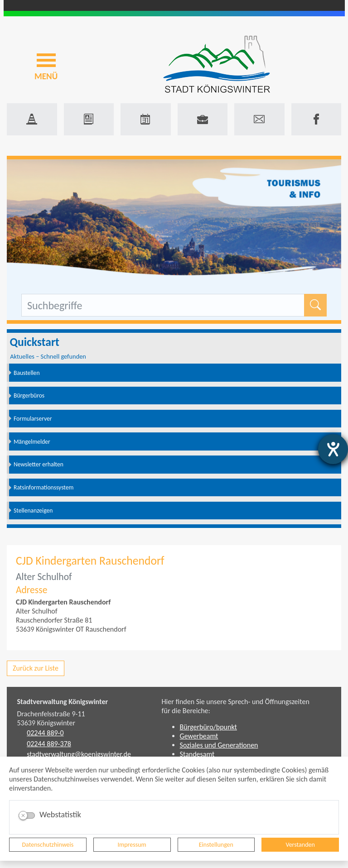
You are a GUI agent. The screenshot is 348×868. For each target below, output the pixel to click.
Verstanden (300, 845)
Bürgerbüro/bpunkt (208, 727)
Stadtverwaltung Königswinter (63, 702)
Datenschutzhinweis (48, 845)
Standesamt (197, 754)
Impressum (132, 845)
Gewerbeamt (199, 736)
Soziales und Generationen (219, 745)
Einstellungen (216, 845)
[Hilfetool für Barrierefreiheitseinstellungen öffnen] (333, 449)
